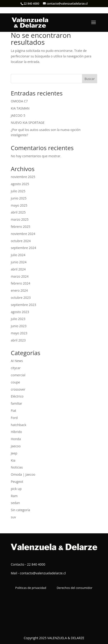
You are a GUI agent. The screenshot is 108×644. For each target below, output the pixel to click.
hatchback (18, 425)
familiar (17, 403)
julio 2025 (18, 191)
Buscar (90, 79)
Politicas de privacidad (31, 588)
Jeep (14, 453)
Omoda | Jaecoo (23, 474)
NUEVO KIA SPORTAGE (28, 123)
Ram (14, 496)
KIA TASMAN (20, 108)
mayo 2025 (19, 205)
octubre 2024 (21, 241)
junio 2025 (19, 198)
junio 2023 (19, 326)
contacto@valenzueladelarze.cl (43, 573)
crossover (18, 389)
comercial (18, 375)
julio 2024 (18, 255)
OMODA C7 (19, 101)
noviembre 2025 (23, 177)
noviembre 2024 (23, 234)
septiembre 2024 (23, 248)
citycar (16, 368)
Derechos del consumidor (75, 588)
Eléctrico (17, 396)
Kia (13, 460)
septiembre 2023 (23, 305)
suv (13, 517)
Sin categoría (20, 510)
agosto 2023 (20, 312)
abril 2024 (18, 269)
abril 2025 (18, 212)
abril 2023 (18, 340)
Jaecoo (16, 446)
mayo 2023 (19, 333)
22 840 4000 (31, 4)
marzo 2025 (20, 219)
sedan (15, 503)
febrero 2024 (21, 283)
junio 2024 (19, 262)
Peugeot (17, 482)
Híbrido (16, 432)
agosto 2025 (20, 184)
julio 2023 (18, 319)
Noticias (17, 467)
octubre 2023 (21, 298)
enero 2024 (19, 290)
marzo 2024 (20, 276)
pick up (16, 489)
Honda (16, 439)
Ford (14, 418)
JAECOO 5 (18, 115)
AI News (17, 361)
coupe (15, 382)
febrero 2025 (21, 227)
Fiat (14, 411)
